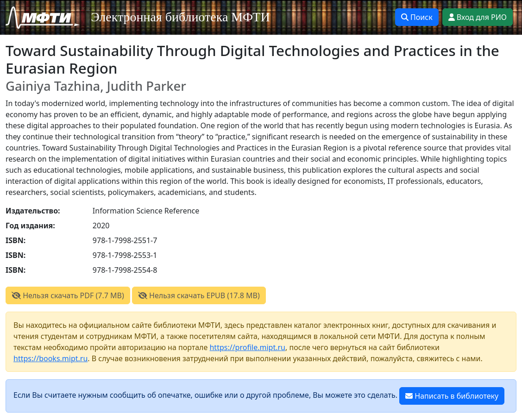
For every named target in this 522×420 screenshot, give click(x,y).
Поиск (417, 17)
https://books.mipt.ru (50, 358)
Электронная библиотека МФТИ (180, 17)
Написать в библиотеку (452, 396)
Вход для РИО (478, 17)
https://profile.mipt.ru (247, 347)
